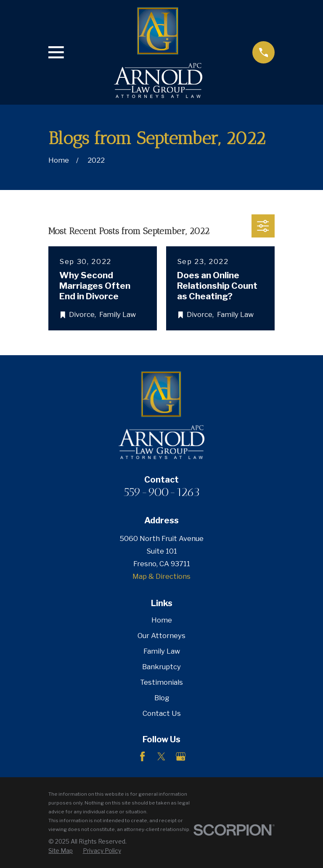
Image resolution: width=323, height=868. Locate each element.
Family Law (162, 651)
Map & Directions (161, 576)
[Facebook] (142, 756)
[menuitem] (61, 851)
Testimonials (161, 682)
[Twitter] (161, 756)
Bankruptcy (161, 667)
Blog (162, 698)
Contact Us (162, 713)
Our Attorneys (161, 636)
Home (162, 620)
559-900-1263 (162, 492)
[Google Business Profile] (181, 756)
